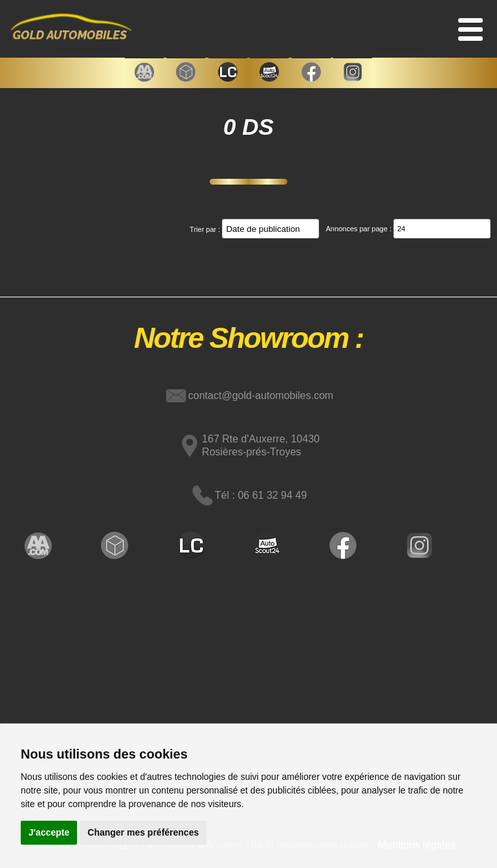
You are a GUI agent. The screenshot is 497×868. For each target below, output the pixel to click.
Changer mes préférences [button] (143, 832)
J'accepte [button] (49, 832)
